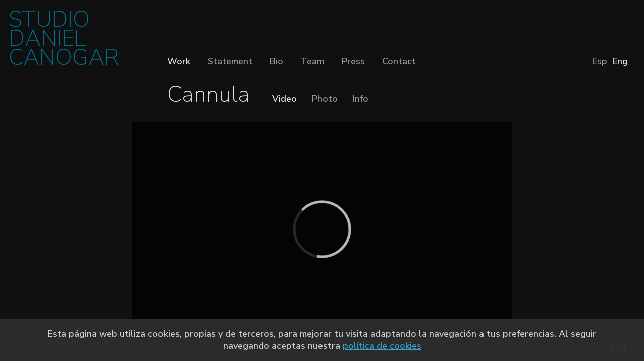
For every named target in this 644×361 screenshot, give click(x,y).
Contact (399, 61)
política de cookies (382, 346)
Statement (230, 61)
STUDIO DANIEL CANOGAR (64, 41)
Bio (277, 61)
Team (312, 61)
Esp (600, 61)
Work (179, 61)
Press (353, 61)
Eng (620, 61)
